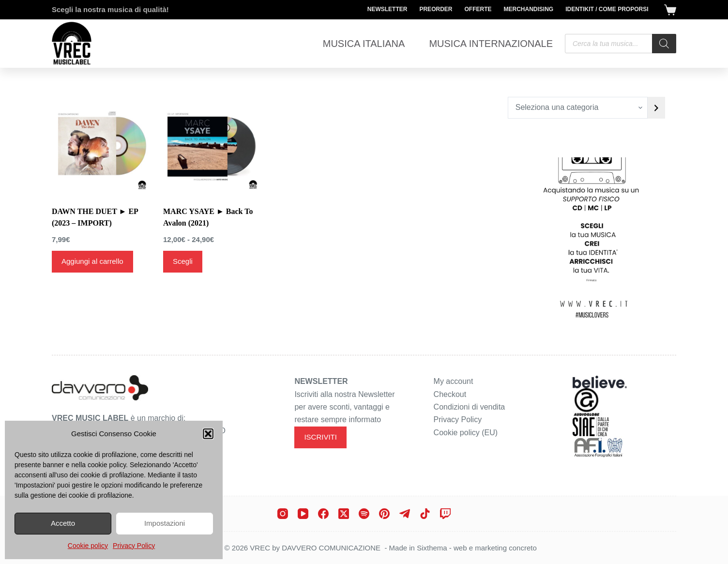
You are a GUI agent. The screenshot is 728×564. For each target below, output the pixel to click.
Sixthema (432, 548)
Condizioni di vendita (470, 407)
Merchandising (528, 9)
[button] (208, 434)
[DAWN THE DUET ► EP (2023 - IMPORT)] (100, 145)
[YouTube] (303, 514)
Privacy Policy (134, 546)
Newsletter (387, 9)
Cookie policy (88, 546)
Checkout (450, 394)
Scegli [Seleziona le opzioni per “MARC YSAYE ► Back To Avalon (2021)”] (183, 261)
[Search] (664, 44)
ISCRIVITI (320, 437)
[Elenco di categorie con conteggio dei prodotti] (578, 108)
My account (454, 381)
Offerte (478, 9)
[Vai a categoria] (656, 108)
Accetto (63, 523)
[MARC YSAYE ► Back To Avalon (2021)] (212, 145)
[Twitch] (445, 514)
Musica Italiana (364, 44)
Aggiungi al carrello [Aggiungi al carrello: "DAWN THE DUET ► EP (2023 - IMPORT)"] (92, 261)
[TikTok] (425, 514)
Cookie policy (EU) (466, 433)
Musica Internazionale (491, 44)
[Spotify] (364, 514)
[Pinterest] (384, 514)
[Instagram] (283, 514)
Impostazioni (165, 523)
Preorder (436, 9)
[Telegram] (405, 514)
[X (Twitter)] (344, 514)
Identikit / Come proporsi (607, 9)
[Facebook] (323, 514)
